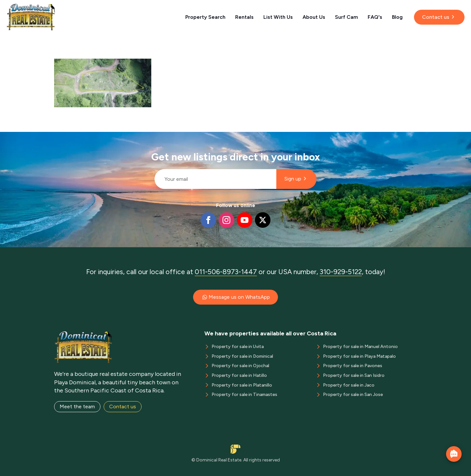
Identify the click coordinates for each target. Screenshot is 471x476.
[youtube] (245, 220)
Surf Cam (346, 17)
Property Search (205, 17)
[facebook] (208, 220)
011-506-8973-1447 (226, 272)
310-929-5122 (341, 272)
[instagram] (226, 220)
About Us (314, 17)
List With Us (278, 17)
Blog (397, 17)
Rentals (244, 17)
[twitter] (263, 220)
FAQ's (375, 17)
